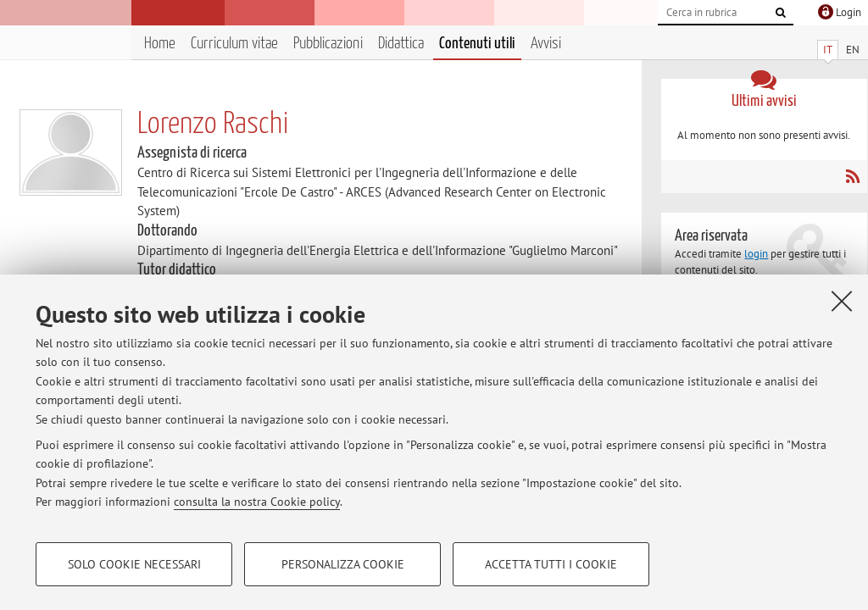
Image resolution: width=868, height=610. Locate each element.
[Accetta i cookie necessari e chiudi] (842, 301)
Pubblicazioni (328, 44)
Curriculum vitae (234, 44)
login (756, 254)
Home (160, 44)
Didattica (401, 44)
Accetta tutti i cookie (551, 564)
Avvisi (546, 44)
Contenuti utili (477, 44)
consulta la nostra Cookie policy (257, 502)
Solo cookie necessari (134, 564)
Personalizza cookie (343, 564)
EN (853, 50)
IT (828, 50)
